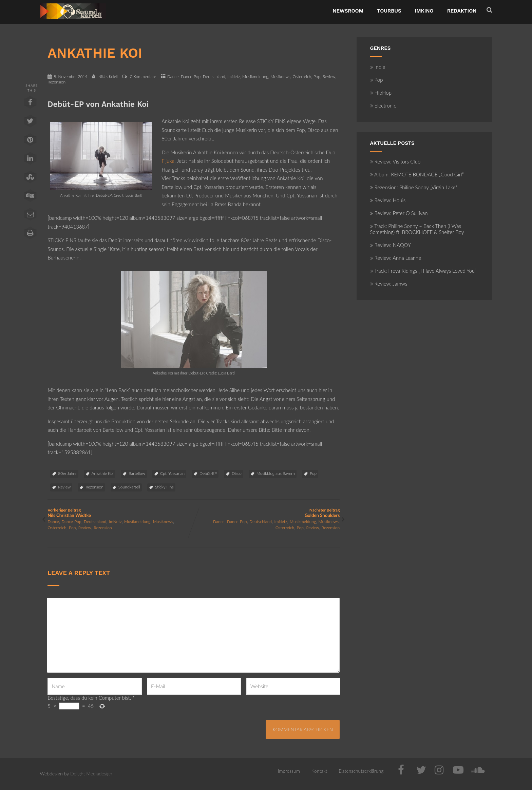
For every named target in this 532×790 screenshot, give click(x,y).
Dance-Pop (191, 76)
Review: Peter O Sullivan (399, 213)
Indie (378, 67)
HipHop (381, 93)
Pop (317, 76)
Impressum (289, 771)
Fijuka (168, 161)
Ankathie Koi (103, 473)
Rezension (56, 82)
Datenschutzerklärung (361, 771)
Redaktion (462, 11)
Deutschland (214, 76)
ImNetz (234, 76)
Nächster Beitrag (267, 513)
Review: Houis (388, 200)
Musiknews (280, 76)
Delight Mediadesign (91, 774)
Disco (237, 473)
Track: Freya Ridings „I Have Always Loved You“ (423, 271)
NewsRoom (348, 11)
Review (329, 76)
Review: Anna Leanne (396, 258)
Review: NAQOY (391, 245)
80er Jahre (67, 473)
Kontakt (319, 771)
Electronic (383, 105)
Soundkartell (129, 487)
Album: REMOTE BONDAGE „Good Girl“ (417, 174)
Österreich (302, 76)
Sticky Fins (164, 487)
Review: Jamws (389, 284)
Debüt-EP (208, 473)
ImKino (424, 11)
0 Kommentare (143, 76)
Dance (173, 76)
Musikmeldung (255, 76)
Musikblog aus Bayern (276, 473)
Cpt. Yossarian (172, 473)
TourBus (389, 11)
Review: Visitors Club (395, 161)
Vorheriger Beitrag (120, 513)
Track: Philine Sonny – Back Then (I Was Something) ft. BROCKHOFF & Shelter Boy (417, 229)
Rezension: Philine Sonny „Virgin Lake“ (414, 187)
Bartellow (137, 473)
